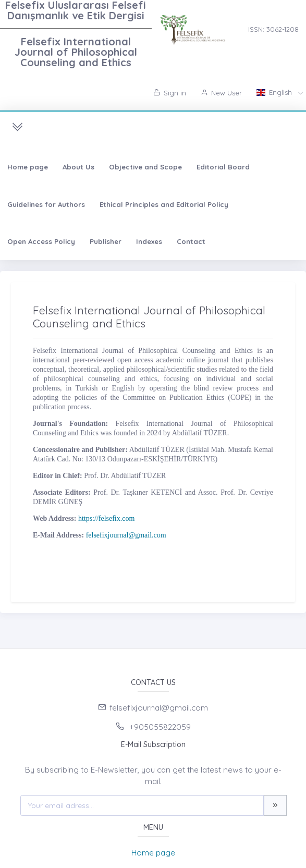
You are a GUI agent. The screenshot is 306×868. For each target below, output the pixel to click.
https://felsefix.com (106, 518)
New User (221, 93)
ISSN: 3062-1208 (273, 29)
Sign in (170, 93)
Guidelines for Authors (46, 204)
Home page (28, 167)
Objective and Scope (145, 167)
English (275, 92)
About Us (78, 167)
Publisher (106, 241)
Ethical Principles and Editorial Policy (164, 204)
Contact (191, 241)
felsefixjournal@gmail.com (126, 535)
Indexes (149, 241)
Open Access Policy (41, 241)
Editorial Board (223, 167)
